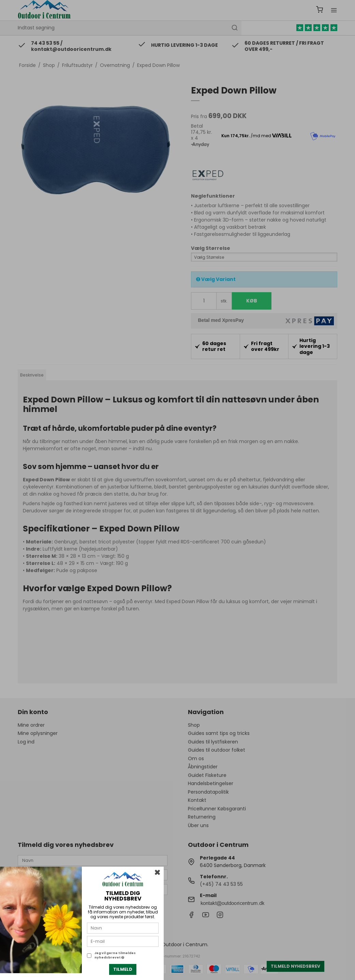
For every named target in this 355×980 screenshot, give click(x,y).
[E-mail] (123, 941)
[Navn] (123, 928)
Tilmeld (123, 969)
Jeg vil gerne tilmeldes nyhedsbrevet (115, 955)
